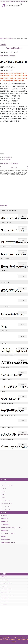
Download (14, 168)
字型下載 (2, 640)
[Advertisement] (14, 23)
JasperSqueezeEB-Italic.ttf (6, 583)
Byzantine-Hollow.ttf (5, 510)
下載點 (22, 216)
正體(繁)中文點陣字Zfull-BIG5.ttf (8, 543)
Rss (1, 1)
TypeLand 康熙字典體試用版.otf (8, 534)
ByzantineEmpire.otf (5, 501)
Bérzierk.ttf (3, 483)
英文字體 (8, 38)
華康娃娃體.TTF (4, 519)
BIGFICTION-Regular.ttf (6, 589)
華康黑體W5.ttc (4, 537)
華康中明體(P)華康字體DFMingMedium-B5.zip (11, 528)
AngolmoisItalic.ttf (8, 157)
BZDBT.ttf (3, 498)
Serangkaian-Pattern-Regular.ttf (7, 595)
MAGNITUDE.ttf (5, 580)
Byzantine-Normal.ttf (5, 507)
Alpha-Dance (4, 604)
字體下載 (2, 38)
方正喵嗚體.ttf (4, 516)
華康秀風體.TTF (4, 522)
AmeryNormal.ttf (4, 586)
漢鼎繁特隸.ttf (4, 577)
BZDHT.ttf (3, 495)
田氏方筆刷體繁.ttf (5, 525)
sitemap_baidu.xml (21, 1)
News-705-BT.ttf (4, 601)
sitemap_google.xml (10, 1)
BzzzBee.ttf (3, 489)
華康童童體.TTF (4, 531)
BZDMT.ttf (3, 492)
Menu (25, 3)
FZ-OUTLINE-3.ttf (5, 598)
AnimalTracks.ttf (7, 159)
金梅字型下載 (22, 640)
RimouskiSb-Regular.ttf (6, 592)
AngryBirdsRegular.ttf (14, 48)
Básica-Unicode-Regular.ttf (7, 486)
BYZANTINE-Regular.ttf (6, 504)
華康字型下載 (14, 640)
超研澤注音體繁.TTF (6, 540)
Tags (4, 1)
